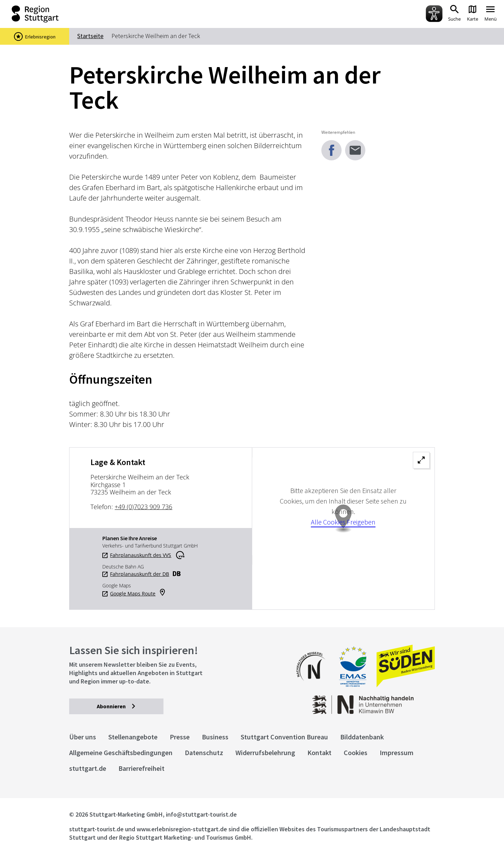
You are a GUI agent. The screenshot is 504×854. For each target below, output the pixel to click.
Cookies (356, 752)
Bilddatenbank (362, 737)
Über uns (83, 737)
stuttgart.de (88, 768)
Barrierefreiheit (141, 768)
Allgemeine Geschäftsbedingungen (121, 752)
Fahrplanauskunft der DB (140, 574)
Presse (180, 737)
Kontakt (319, 752)
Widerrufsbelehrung (265, 752)
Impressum (397, 752)
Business (215, 737)
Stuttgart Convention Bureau (284, 737)
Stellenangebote (133, 737)
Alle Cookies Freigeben (343, 522)
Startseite (90, 36)
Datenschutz (204, 752)
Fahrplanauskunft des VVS (141, 555)
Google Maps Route (133, 594)
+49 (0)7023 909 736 (143, 507)
